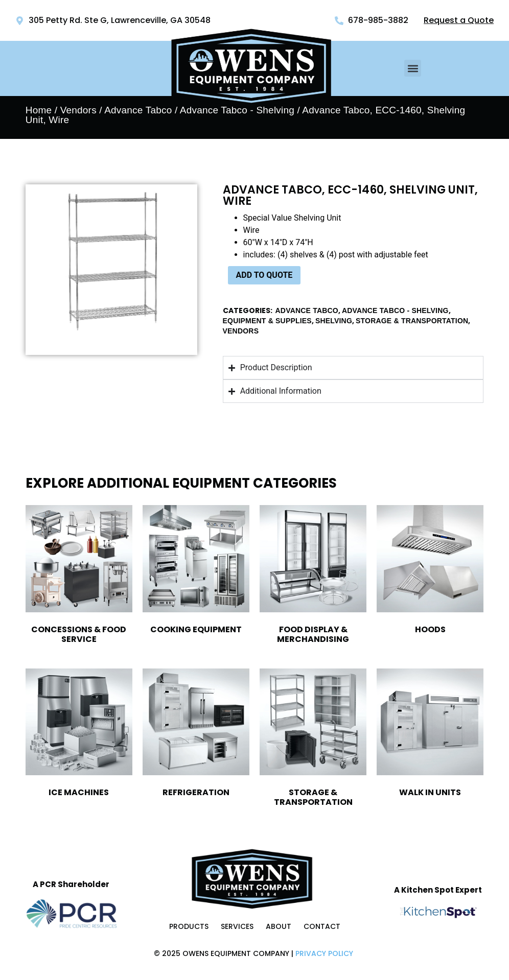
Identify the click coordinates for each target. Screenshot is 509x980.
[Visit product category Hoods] (430, 571)
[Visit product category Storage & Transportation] (313, 740)
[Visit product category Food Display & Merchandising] (313, 576)
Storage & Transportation (412, 321)
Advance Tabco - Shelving (395, 310)
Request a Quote (459, 20)
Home (39, 110)
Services (237, 926)
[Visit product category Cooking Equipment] (196, 571)
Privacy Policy (324, 953)
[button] (413, 68)
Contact (322, 926)
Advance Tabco (138, 110)
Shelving (334, 321)
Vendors (78, 110)
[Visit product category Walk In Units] (430, 735)
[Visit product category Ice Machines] (79, 735)
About (279, 926)
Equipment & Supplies (267, 321)
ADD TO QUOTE (264, 275)
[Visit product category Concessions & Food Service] (79, 576)
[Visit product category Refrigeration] (196, 735)
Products (189, 926)
